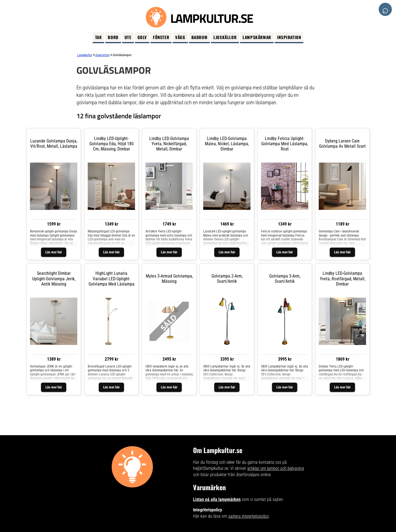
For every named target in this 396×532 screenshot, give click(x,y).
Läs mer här (54, 252)
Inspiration (289, 37)
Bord (113, 37)
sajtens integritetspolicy (248, 516)
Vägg (180, 37)
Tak (99, 37)
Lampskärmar (257, 37)
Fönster (161, 37)
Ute (128, 37)
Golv (142, 37)
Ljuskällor (225, 37)
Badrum (200, 37)
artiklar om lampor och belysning (276, 468)
